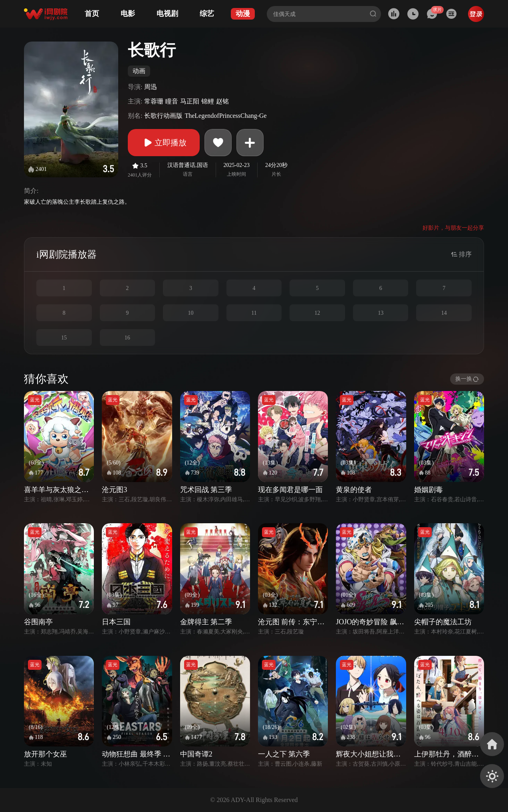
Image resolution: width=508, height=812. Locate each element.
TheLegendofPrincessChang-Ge (225, 116)
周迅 (151, 87)
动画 (139, 71)
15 (64, 338)
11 (254, 313)
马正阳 (190, 101)
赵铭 (222, 101)
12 (317, 313)
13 (381, 313)
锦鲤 (208, 101)
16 (127, 338)
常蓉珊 (154, 101)
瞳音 (172, 101)
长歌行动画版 (163, 116)
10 (190, 313)
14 (444, 313)
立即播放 (164, 143)
